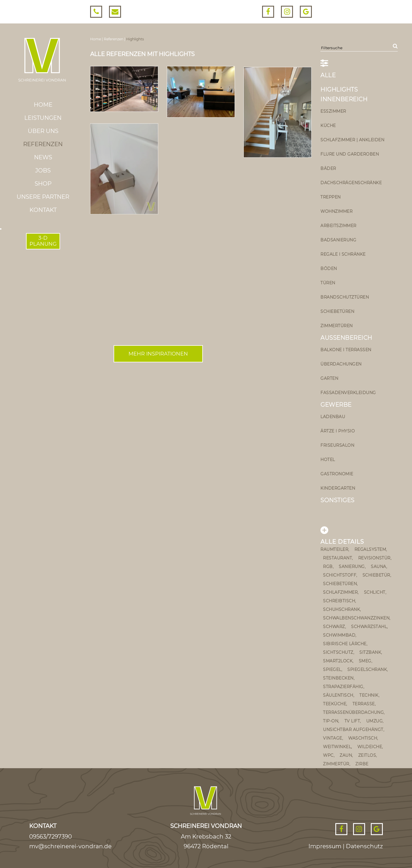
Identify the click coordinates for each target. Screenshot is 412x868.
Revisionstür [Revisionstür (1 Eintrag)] (374, 558)
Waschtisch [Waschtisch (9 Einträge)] (363, 738)
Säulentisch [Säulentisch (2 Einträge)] (338, 695)
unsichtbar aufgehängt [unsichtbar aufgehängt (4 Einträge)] (353, 730)
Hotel (328, 460)
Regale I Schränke (343, 254)
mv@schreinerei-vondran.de (70, 846)
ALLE (328, 75)
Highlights (339, 90)
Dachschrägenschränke (351, 183)
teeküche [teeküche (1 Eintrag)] (335, 704)
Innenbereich (344, 99)
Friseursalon (337, 445)
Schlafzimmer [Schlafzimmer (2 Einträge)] (340, 592)
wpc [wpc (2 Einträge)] (328, 755)
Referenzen (43, 144)
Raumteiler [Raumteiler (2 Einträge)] (334, 549)
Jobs (43, 170)
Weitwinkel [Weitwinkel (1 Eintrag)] (337, 747)
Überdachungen (341, 364)
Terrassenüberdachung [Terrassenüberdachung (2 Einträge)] (353, 712)
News (43, 157)
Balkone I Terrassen (346, 350)
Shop (43, 184)
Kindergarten (338, 488)
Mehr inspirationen (158, 354)
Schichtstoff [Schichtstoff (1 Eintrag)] (340, 575)
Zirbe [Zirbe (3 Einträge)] (362, 764)
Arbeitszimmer (338, 226)
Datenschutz (364, 846)
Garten (329, 378)
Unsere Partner (43, 197)
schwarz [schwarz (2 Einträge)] (334, 627)
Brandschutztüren (345, 297)
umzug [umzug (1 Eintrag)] (375, 721)
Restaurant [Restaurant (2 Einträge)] (337, 558)
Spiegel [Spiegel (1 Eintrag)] (332, 670)
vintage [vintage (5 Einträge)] (333, 738)
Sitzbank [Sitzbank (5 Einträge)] (370, 652)
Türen (328, 283)
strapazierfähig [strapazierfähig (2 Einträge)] (343, 687)
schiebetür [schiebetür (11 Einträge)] (376, 575)
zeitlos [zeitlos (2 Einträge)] (367, 755)
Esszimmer (333, 111)
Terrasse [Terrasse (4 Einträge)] (364, 704)
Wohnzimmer (336, 211)
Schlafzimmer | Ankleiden (352, 140)
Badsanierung (338, 240)
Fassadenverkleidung (348, 393)
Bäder (328, 168)
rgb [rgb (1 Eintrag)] (328, 567)
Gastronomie (337, 474)
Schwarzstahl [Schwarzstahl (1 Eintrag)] (369, 627)
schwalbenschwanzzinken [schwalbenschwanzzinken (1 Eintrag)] (356, 618)
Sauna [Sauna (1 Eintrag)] (379, 567)
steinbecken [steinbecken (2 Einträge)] (338, 678)
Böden (329, 269)
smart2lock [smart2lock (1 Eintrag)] (338, 661)
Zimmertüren (337, 326)
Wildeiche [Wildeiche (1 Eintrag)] (370, 747)
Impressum (325, 846)
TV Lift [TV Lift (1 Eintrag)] (352, 721)
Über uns (43, 131)
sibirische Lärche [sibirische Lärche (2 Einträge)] (345, 644)
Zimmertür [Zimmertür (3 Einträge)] (336, 764)
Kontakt (43, 210)
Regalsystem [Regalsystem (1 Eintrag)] (370, 549)
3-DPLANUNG (43, 241)
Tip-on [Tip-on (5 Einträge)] (331, 721)
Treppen (331, 197)
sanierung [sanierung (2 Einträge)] (352, 567)
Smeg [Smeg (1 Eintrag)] (365, 661)
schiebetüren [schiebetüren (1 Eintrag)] (340, 584)
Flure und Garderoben (350, 154)
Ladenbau (333, 417)
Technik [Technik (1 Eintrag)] (369, 695)
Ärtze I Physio (338, 431)
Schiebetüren (337, 311)
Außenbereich (346, 338)
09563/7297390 (50, 837)
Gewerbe (336, 405)
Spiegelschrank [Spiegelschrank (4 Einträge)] (367, 670)
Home (43, 105)
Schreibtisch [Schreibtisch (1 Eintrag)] (339, 601)
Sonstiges (337, 500)
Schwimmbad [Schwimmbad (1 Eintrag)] (339, 635)
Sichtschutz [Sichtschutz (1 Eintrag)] (338, 652)
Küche (328, 126)
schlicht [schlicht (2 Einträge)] (375, 592)
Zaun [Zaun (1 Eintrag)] (346, 755)
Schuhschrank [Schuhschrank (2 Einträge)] (341, 609)
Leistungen (43, 118)
